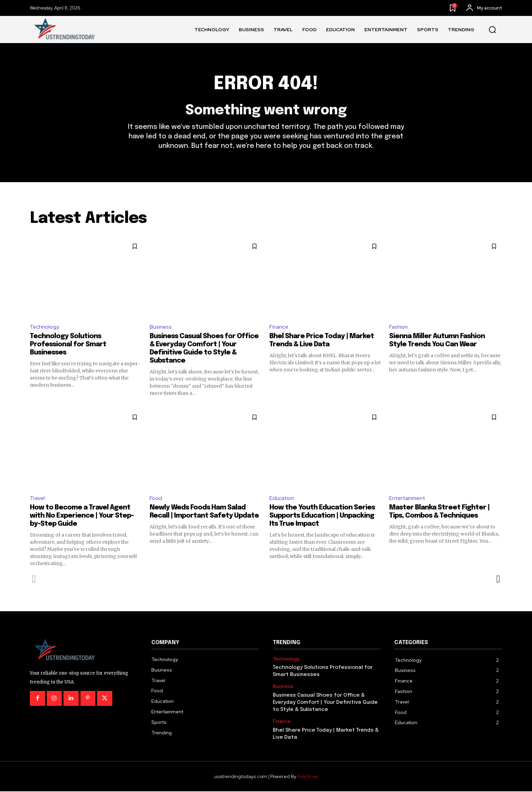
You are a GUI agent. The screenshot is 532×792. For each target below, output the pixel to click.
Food (156, 498)
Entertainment (408, 498)
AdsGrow (308, 777)
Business (161, 327)
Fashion (399, 327)
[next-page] (498, 580)
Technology (44, 327)
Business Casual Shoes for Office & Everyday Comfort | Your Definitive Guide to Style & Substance (325, 703)
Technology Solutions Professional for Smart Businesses (68, 345)
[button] (492, 30)
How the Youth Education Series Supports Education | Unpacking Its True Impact (322, 516)
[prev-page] (34, 580)
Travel (37, 498)
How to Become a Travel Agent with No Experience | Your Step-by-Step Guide (82, 516)
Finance (279, 327)
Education (282, 498)
